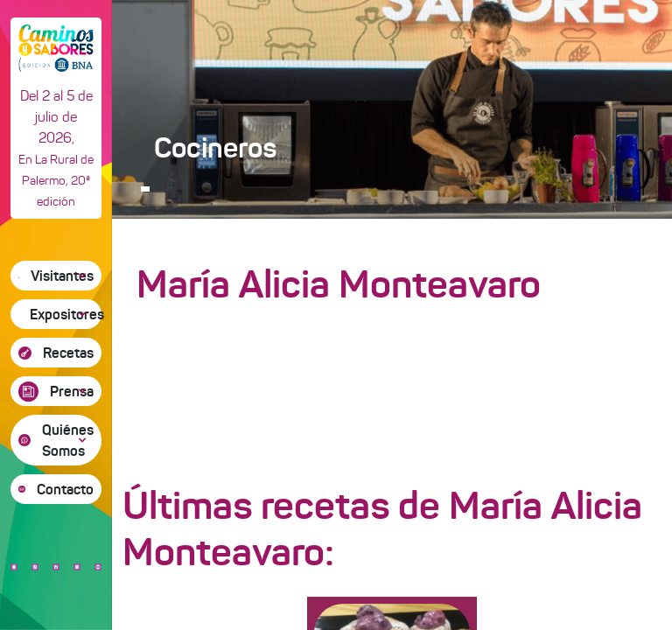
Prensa (72, 391)
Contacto (65, 489)
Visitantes (62, 276)
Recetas (68, 353)
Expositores (66, 314)
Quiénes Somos (68, 440)
